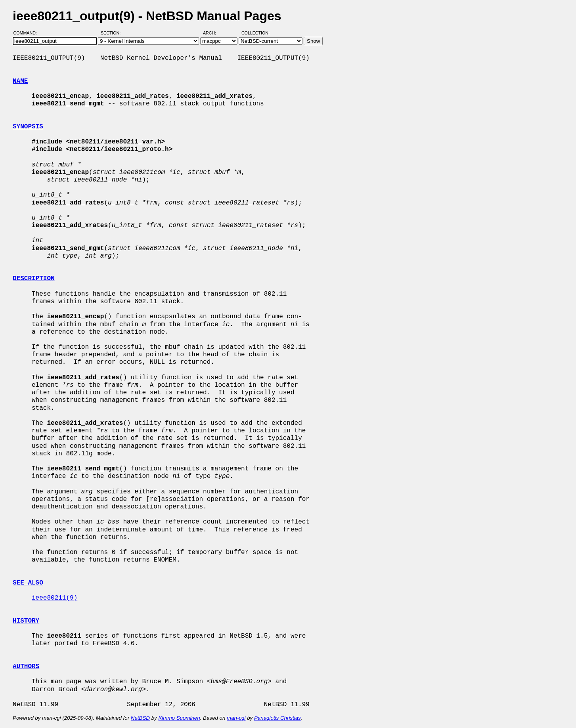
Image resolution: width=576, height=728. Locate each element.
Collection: (255, 33)
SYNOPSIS (28, 127)
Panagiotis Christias (277, 718)
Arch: (213, 33)
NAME (20, 81)
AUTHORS (26, 667)
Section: (112, 33)
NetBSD (140, 718)
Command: (28, 33)
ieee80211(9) (55, 598)
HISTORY (26, 621)
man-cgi (236, 718)
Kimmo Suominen (179, 718)
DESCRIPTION (34, 279)
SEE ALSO (28, 583)
